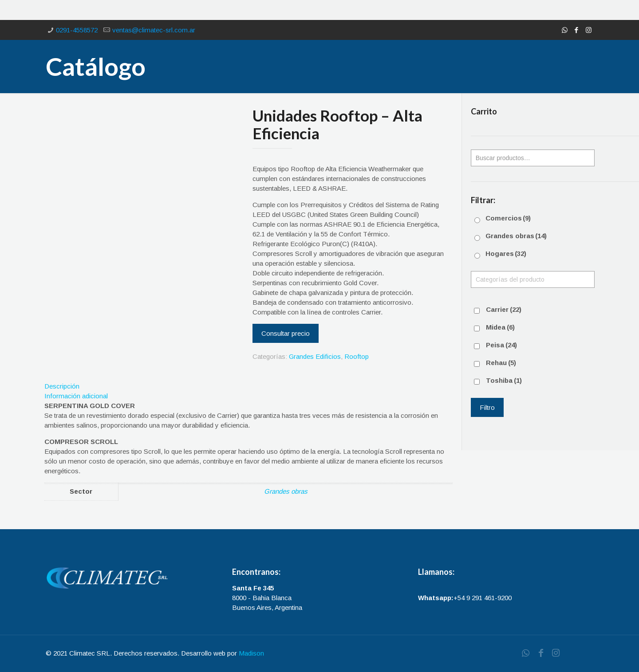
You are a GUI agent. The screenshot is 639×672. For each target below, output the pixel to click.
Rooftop (357, 356)
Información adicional (76, 396)
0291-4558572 (77, 30)
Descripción (62, 386)
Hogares (506, 253)
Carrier (504, 309)
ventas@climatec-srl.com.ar (154, 30)
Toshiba (504, 380)
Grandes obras (286, 491)
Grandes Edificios (315, 356)
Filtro (487, 407)
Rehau (501, 363)
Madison (251, 653)
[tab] (248, 386)
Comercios (508, 218)
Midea (500, 327)
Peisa (501, 345)
